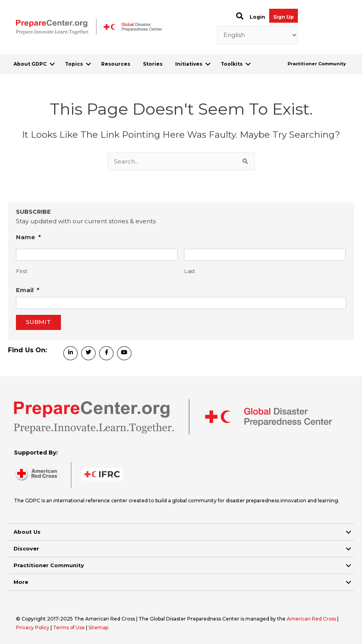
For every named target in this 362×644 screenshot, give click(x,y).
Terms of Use (69, 627)
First (22, 271)
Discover (26, 548)
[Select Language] (257, 35)
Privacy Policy (33, 627)
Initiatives (189, 64)
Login (257, 17)
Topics (74, 64)
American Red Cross (312, 619)
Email (28, 290)
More (21, 582)
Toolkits (232, 64)
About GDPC (30, 64)
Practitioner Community (317, 64)
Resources (116, 64)
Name (28, 237)
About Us (27, 532)
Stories (153, 64)
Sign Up (284, 17)
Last (190, 271)
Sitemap (99, 627)
